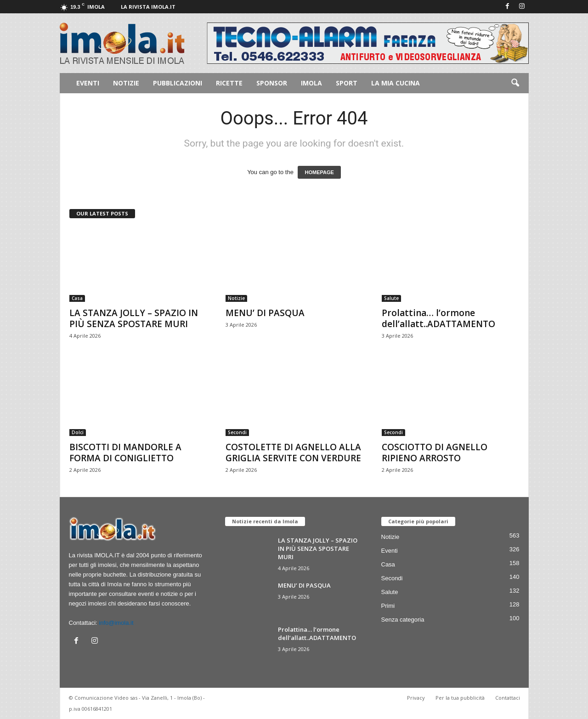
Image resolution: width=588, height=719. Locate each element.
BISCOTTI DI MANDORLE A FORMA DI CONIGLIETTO (125, 453)
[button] (515, 83)
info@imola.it (116, 623)
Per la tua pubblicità (460, 698)
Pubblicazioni (178, 83)
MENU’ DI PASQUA (265, 313)
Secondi (237, 432)
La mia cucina (396, 83)
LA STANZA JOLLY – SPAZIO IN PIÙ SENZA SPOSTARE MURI (134, 318)
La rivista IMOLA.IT (148, 7)
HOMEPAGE (319, 172)
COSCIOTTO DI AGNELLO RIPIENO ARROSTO (435, 453)
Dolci (78, 432)
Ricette (229, 83)
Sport (347, 83)
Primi (388, 606)
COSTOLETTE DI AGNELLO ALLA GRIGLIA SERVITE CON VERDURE (293, 453)
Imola (311, 83)
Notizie (126, 83)
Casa (77, 298)
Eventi (88, 83)
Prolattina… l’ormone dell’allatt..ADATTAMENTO (438, 318)
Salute (391, 298)
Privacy (416, 698)
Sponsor (272, 83)
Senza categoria (403, 620)
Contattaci (508, 698)
